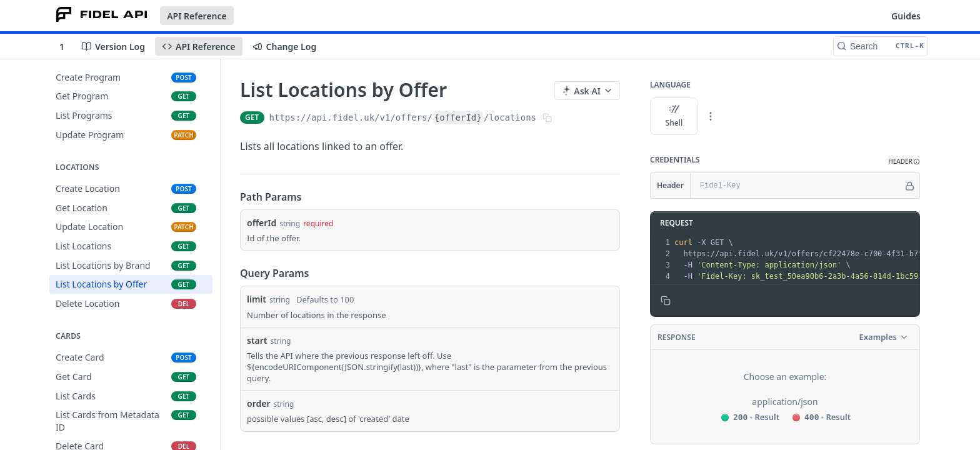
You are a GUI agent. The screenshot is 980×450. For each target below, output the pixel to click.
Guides (906, 16)
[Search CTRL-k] (881, 46)
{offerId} (458, 117)
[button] (904, 162)
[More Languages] (711, 116)
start (257, 340)
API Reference (197, 16)
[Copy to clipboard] (666, 301)
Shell (674, 116)
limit (257, 299)
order (258, 403)
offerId (262, 223)
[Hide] (910, 186)
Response (677, 337)
